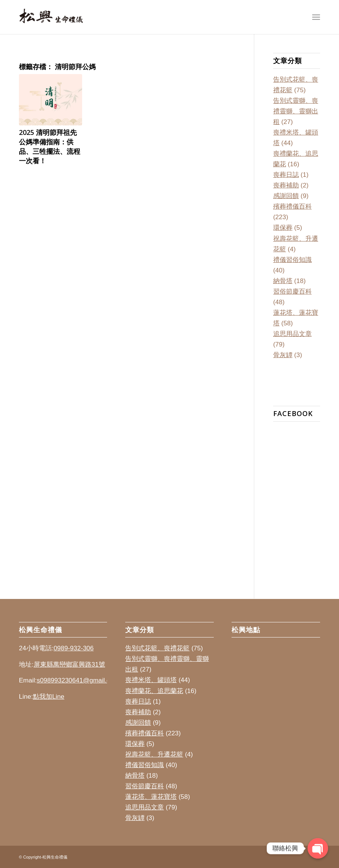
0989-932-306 (74, 648)
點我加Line (49, 697)
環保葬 (283, 228)
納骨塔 (283, 281)
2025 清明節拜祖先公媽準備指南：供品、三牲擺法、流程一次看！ (50, 147)
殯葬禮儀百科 (292, 207)
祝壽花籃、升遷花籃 (154, 754)
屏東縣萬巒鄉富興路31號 (69, 665)
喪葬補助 (286, 185)
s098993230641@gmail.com (78, 680)
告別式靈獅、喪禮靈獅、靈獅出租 (296, 111)
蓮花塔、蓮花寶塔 (151, 797)
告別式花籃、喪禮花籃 (157, 648)
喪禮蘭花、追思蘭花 (154, 691)
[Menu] (316, 17)
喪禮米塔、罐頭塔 (151, 680)
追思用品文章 (292, 334)
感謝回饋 (286, 196)
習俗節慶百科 (292, 292)
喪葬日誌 (286, 175)
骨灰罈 (283, 355)
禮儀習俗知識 (292, 260)
